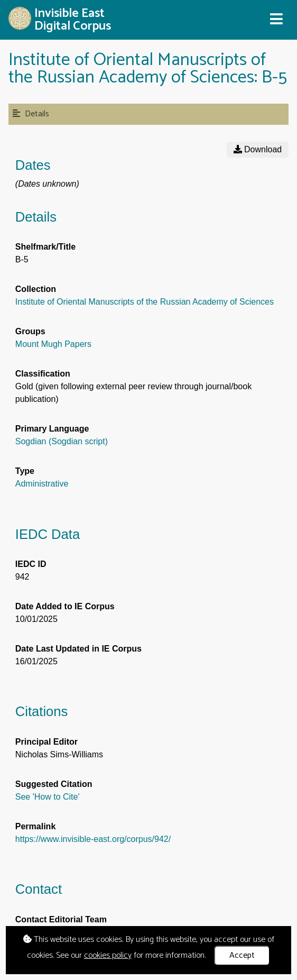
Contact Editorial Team (61, 919)
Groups (30, 331)
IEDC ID (31, 564)
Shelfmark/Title (45, 247)
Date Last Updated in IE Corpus (78, 649)
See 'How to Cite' (48, 797)
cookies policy (108, 955)
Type (25, 471)
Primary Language (52, 429)
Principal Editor (47, 742)
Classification (43, 374)
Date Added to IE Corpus (65, 606)
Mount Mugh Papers (53, 344)
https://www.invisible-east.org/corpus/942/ (93, 839)
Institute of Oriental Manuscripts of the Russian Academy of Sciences (145, 302)
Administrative (42, 484)
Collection (36, 289)
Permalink (35, 826)
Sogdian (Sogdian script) (62, 441)
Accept (242, 955)
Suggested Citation (54, 784)
